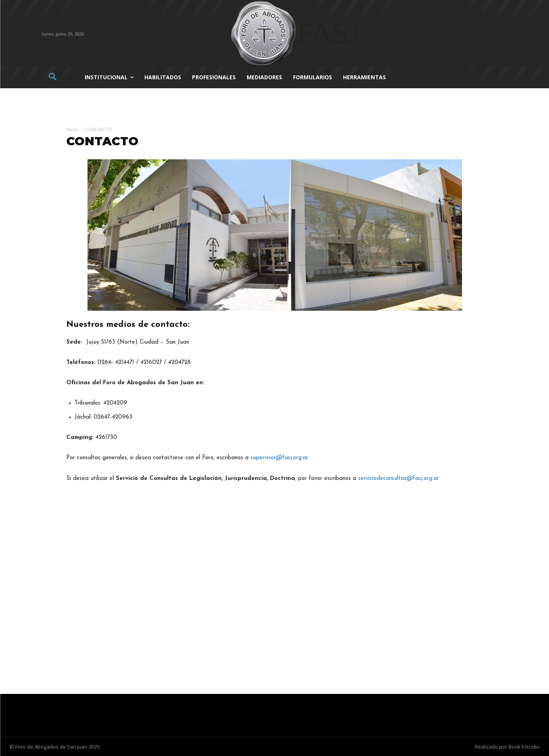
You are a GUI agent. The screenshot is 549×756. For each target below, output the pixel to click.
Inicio (72, 129)
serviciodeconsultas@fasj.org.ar (399, 479)
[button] (53, 78)
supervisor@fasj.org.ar (279, 458)
